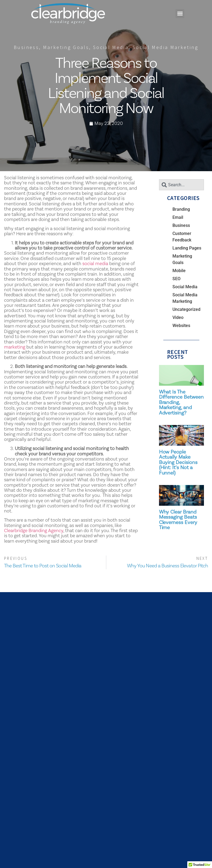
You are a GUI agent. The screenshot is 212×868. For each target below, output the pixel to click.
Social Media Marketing (165, 47)
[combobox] (181, 185)
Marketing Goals (66, 47)
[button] (180, 14)
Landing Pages (187, 248)
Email (178, 217)
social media (95, 263)
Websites (181, 326)
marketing (15, 347)
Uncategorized (186, 309)
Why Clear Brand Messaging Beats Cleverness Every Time (178, 520)
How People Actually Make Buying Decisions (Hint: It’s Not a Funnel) (178, 462)
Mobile (179, 271)
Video (178, 317)
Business (26, 47)
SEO (176, 279)
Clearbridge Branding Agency (34, 530)
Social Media (111, 47)
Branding (181, 209)
